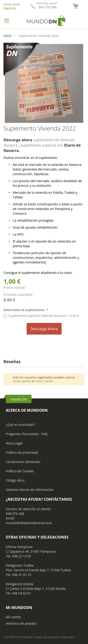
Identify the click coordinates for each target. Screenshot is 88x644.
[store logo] (44, 20)
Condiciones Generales (23, 462)
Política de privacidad (22, 452)
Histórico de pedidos (21, 623)
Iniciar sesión (12, 4)
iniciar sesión (22, 381)
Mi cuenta (13, 617)
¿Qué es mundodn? (20, 425)
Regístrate (10, 8)
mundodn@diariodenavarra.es (29, 523)
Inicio (8, 36)
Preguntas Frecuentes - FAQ (27, 434)
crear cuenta (44, 381)
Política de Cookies (20, 471)
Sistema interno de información (30, 490)
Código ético (15, 480)
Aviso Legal (14, 443)
